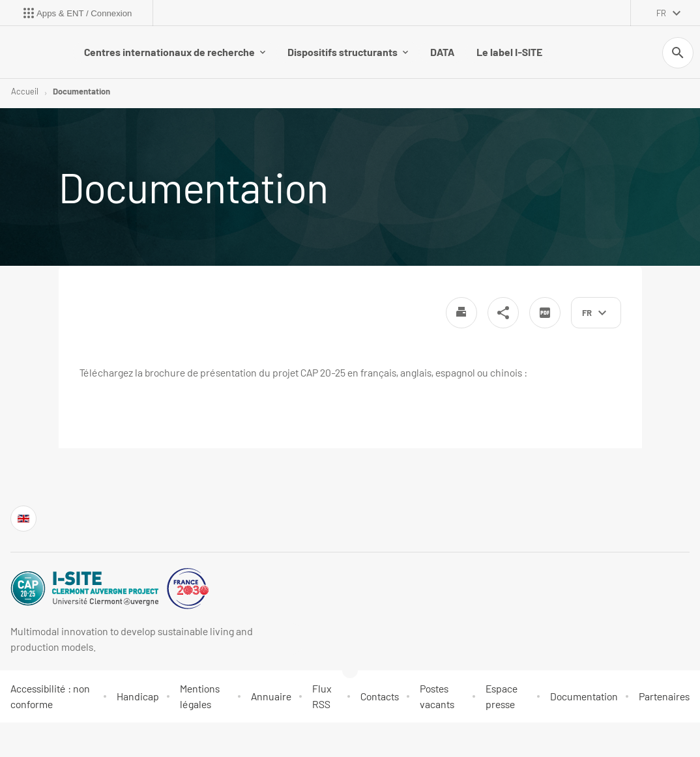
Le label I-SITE (509, 52)
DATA (442, 52)
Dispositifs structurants (348, 52)
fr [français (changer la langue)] (661, 13)
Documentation (81, 91)
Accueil (25, 91)
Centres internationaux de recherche (175, 52)
